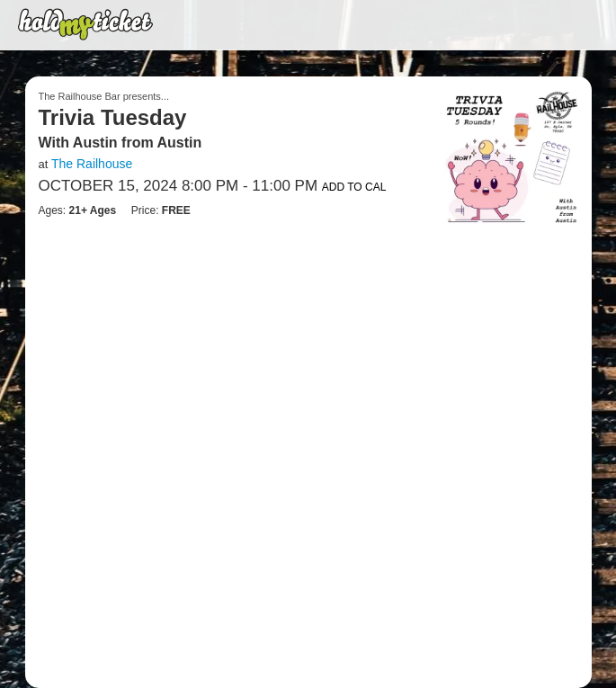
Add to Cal (354, 187)
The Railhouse (92, 164)
